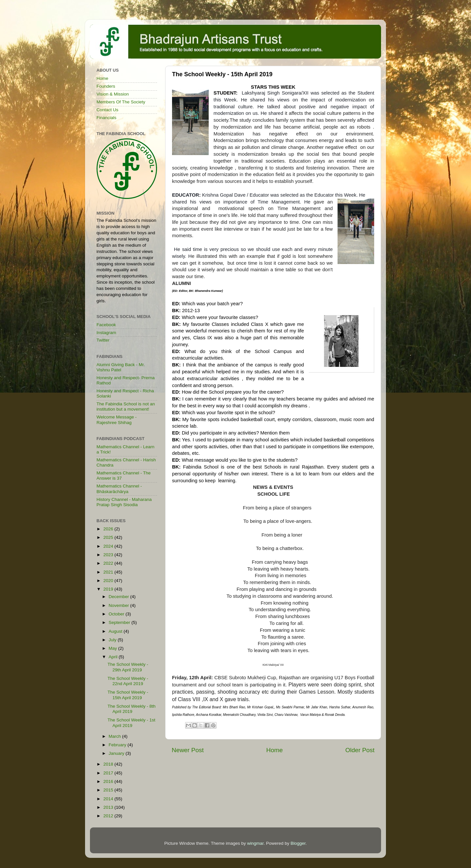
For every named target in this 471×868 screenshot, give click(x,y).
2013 (109, 807)
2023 (109, 555)
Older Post (360, 750)
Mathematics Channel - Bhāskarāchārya (119, 489)
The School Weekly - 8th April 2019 (132, 709)
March (115, 736)
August (116, 631)
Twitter (103, 340)
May (113, 648)
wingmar (255, 843)
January (117, 753)
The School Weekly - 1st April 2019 (131, 723)
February (118, 745)
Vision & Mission (113, 94)
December (119, 597)
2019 (109, 589)
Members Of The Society (121, 102)
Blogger (298, 843)
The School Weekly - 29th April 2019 (128, 667)
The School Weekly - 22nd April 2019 (128, 681)
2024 (109, 546)
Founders (106, 86)
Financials (106, 118)
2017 (109, 773)
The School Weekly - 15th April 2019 (128, 695)
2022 (109, 563)
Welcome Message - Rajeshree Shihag (117, 420)
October (117, 614)
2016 (109, 781)
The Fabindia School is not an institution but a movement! (126, 407)
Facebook (106, 325)
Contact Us (107, 110)
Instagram (106, 333)
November (119, 605)
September (120, 622)
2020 (109, 581)
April (114, 657)
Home (274, 750)
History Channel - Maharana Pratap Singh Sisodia (124, 502)
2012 (109, 816)
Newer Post (188, 750)
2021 (109, 572)
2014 (109, 799)
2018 (109, 764)
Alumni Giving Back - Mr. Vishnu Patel (121, 367)
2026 (109, 529)
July (113, 640)
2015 (109, 790)
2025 (109, 537)
